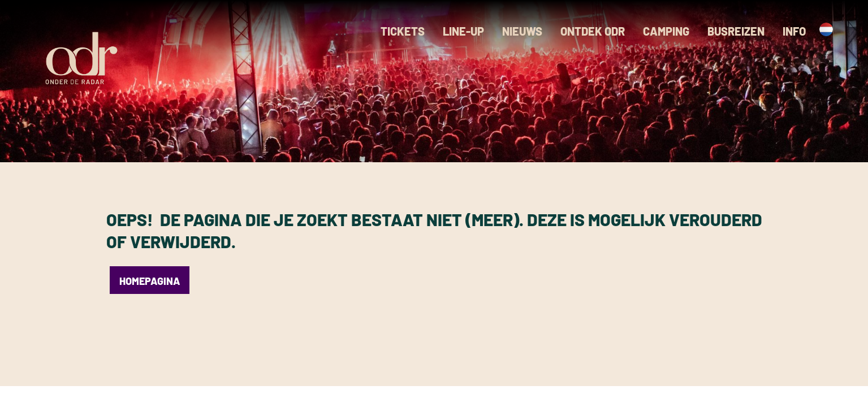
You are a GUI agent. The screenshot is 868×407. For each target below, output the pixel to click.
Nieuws (522, 31)
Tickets (403, 31)
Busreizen (736, 31)
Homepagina (150, 281)
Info (794, 31)
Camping (666, 31)
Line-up (463, 31)
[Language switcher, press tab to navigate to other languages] (824, 29)
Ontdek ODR (593, 31)
